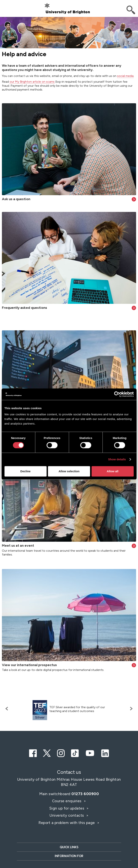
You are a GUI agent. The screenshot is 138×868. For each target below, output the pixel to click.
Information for (69, 856)
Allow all (113, 471)
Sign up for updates (67, 808)
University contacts (67, 815)
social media (125, 76)
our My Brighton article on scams (32, 82)
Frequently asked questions (24, 308)
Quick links (69, 847)
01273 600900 (85, 794)
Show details (117, 459)
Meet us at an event (18, 545)
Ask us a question (16, 199)
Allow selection (69, 471)
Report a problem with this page (67, 823)
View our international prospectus (29, 665)
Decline (25, 471)
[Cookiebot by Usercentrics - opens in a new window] (117, 394)
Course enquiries (67, 801)
